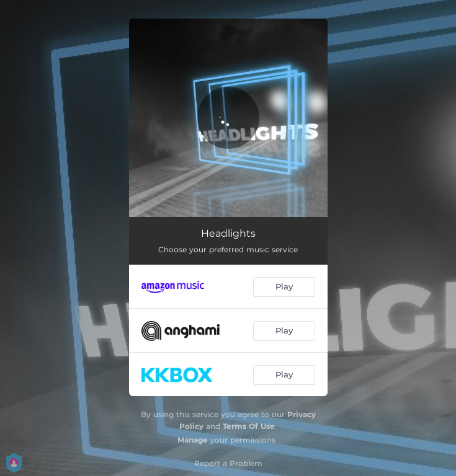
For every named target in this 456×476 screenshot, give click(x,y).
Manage (193, 440)
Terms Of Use (249, 426)
